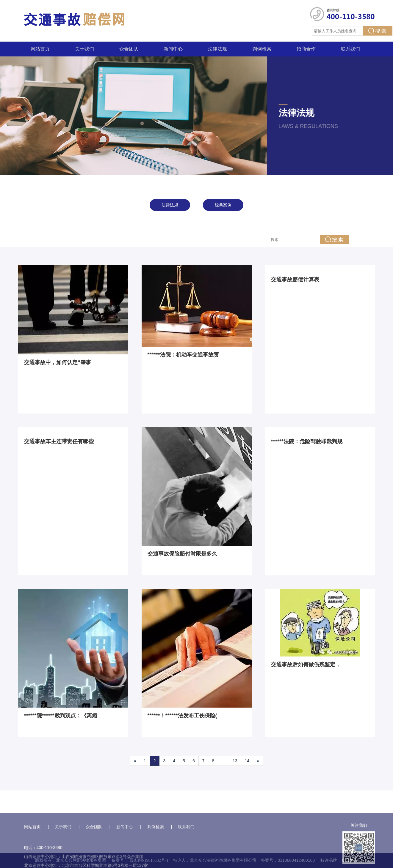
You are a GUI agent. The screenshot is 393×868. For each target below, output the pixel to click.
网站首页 (40, 49)
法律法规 (217, 49)
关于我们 (84, 49)
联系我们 (350, 49)
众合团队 (129, 49)
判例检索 (262, 49)
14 (247, 761)
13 (235, 761)
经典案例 (223, 205)
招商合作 (306, 49)
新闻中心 (173, 49)
